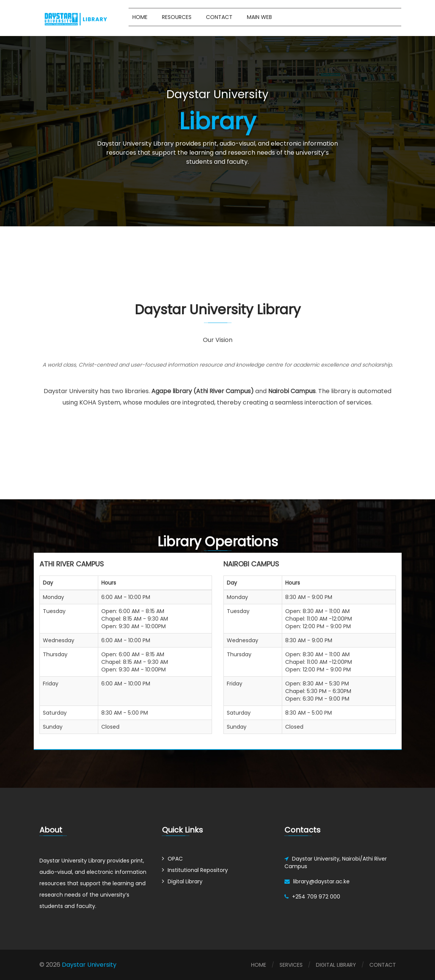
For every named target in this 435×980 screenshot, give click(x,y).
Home (140, 17)
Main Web (259, 17)
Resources (177, 17)
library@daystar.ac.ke (321, 881)
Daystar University (88, 965)
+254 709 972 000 (316, 897)
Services (291, 965)
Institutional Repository (198, 870)
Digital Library (185, 881)
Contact (219, 17)
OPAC (175, 859)
